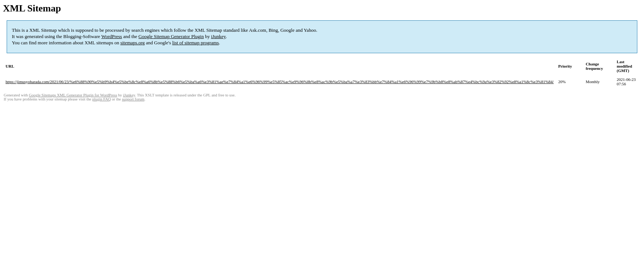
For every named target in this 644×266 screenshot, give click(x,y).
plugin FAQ (101, 99)
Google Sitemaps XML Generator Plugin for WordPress (73, 95)
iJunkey (218, 36)
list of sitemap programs (195, 43)
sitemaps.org (133, 43)
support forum (133, 99)
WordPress (112, 36)
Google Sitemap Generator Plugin (171, 36)
